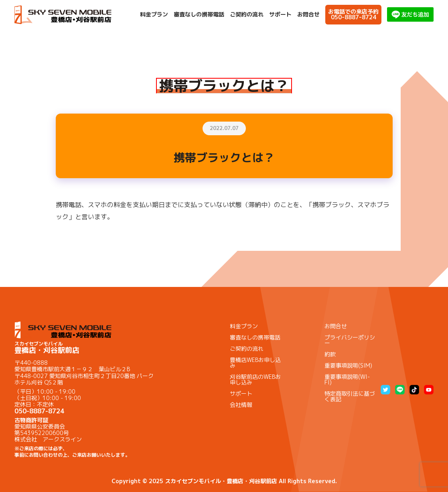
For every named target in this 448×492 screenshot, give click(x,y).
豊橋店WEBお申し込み (255, 363)
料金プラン (154, 14)
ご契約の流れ (247, 14)
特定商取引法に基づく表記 (350, 396)
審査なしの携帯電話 (199, 14)
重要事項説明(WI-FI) (347, 379)
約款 (330, 354)
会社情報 (241, 405)
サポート (280, 14)
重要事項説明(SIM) (348, 365)
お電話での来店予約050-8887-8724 (353, 14)
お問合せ (308, 14)
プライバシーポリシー (350, 340)
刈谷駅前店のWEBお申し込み (255, 379)
